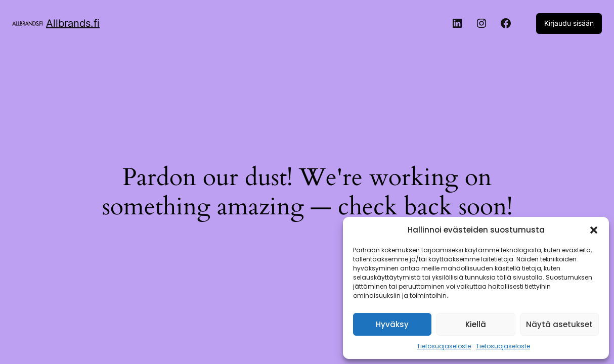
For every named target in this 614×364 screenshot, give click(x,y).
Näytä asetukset (559, 324)
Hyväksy (392, 324)
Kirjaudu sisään (569, 23)
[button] (594, 230)
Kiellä (476, 324)
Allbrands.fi (73, 23)
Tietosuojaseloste (444, 346)
